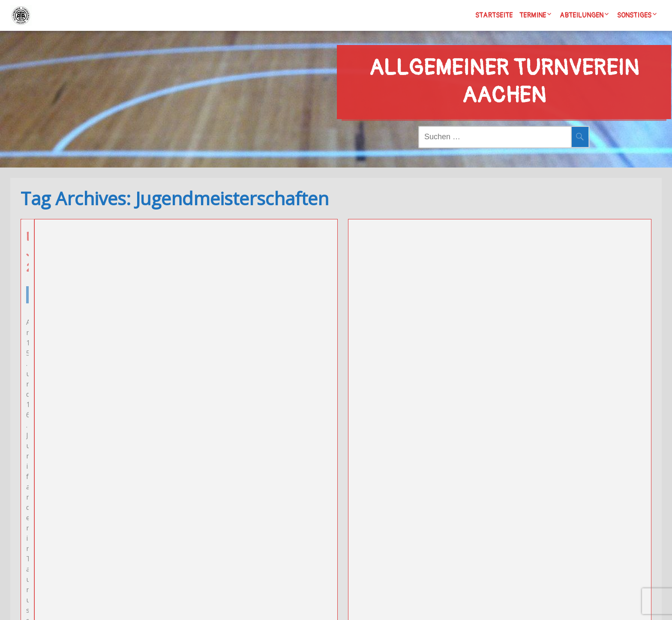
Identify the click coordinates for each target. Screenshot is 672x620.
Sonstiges (634, 15)
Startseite (494, 15)
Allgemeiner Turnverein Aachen (504, 66)
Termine (533, 15)
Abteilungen (582, 15)
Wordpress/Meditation (388, 605)
